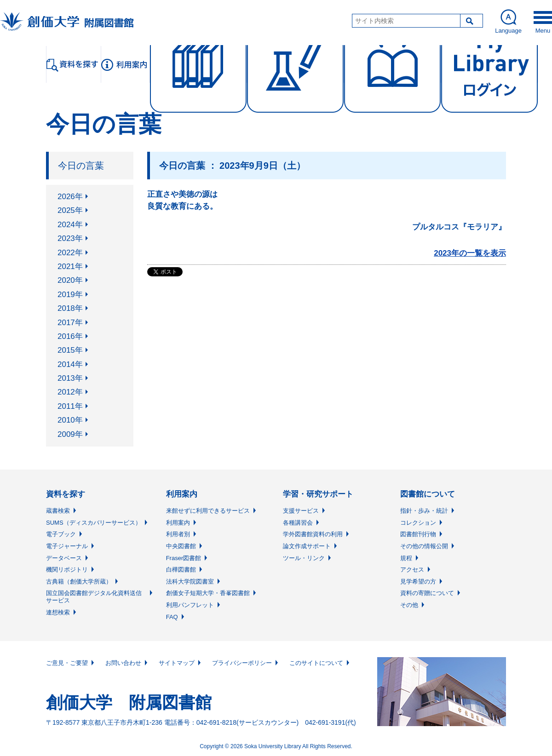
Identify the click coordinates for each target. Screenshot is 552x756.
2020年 (70, 280)
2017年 (70, 323)
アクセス (412, 570)
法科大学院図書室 (190, 581)
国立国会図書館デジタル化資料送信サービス (94, 597)
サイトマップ (177, 663)
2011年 (70, 406)
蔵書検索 (58, 511)
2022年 (70, 253)
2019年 (70, 295)
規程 (406, 558)
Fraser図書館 (184, 558)
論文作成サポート (307, 546)
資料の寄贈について (427, 593)
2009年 (70, 434)
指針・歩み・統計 (424, 511)
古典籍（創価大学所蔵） (79, 581)
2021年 (70, 266)
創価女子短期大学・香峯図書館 (208, 593)
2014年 (70, 364)
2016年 (70, 336)
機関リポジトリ (67, 570)
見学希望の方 (418, 581)
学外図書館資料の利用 (313, 534)
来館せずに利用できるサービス (208, 511)
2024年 (70, 225)
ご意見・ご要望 (67, 663)
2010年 (70, 420)
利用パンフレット (190, 605)
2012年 (70, 392)
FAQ (172, 617)
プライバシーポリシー (242, 663)
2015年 (70, 350)
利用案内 (178, 523)
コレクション (418, 523)
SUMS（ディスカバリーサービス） (94, 523)
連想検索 (58, 612)
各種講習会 (298, 523)
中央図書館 (181, 546)
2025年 (70, 210)
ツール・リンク (304, 558)
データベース (64, 558)
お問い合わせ (123, 663)
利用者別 (178, 534)
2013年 (70, 378)
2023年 (70, 238)
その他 (409, 605)
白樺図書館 (181, 570)
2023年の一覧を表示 (470, 253)
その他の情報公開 (424, 546)
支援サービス (301, 511)
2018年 (70, 308)
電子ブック (61, 534)
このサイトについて (316, 663)
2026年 (70, 197)
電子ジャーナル (67, 546)
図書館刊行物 (418, 534)
